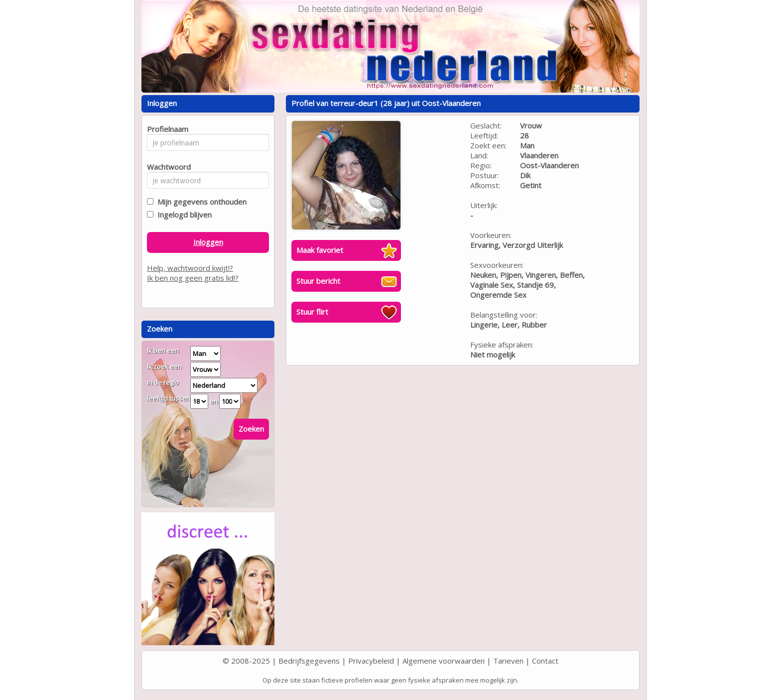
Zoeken (251, 429)
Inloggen (208, 242)
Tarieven (508, 661)
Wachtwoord (166, 167)
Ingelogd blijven (183, 215)
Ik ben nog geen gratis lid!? (193, 278)
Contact (545, 661)
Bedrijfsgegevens (309, 661)
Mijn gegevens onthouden (200, 202)
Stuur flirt (312, 312)
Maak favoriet (320, 250)
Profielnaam (166, 129)
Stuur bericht (318, 281)
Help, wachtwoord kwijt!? (190, 268)
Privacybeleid (371, 661)
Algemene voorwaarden (444, 661)
